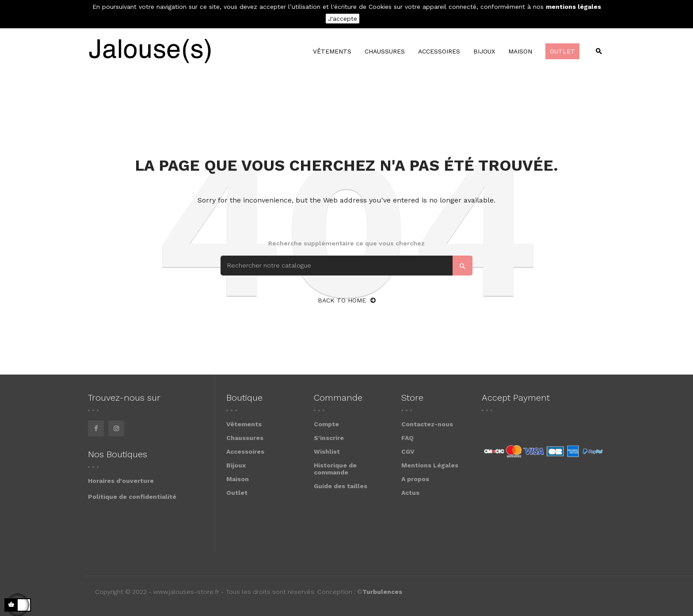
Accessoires (245, 451)
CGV (408, 451)
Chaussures (245, 438)
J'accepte (343, 19)
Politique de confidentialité (132, 497)
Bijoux (236, 465)
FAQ (407, 438)
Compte (326, 424)
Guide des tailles (341, 486)
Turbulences (382, 592)
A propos (415, 479)
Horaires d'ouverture (121, 481)
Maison (238, 479)
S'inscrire (329, 438)
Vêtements (244, 424)
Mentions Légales (430, 465)
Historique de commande (335, 469)
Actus (410, 493)
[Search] (346, 266)
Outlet (237, 493)
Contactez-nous (427, 424)
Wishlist (327, 451)
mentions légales (573, 7)
